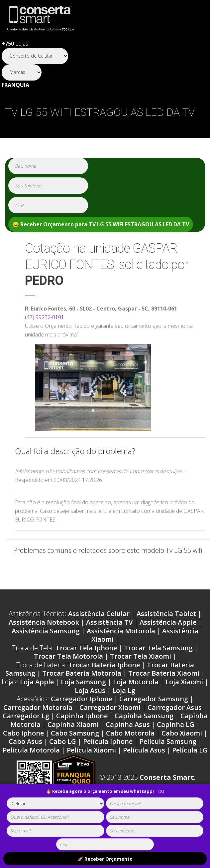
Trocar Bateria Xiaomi (164, 673)
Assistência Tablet (166, 614)
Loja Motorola (136, 682)
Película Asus (144, 750)
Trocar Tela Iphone (86, 648)
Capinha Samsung (144, 716)
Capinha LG (176, 724)
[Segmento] (35, 56)
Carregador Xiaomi (110, 707)
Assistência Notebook (44, 622)
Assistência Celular (99, 614)
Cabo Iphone (23, 733)
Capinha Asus (128, 724)
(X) (161, 791)
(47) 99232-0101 (45, 317)
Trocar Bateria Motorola (82, 673)
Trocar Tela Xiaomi (141, 656)
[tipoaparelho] (55, 803)
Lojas (15, 44)
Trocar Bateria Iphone (104, 665)
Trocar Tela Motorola (68, 656)
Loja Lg (124, 690)
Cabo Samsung (75, 733)
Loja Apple (37, 682)
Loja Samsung (83, 682)
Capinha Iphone (82, 716)
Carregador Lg (26, 716)
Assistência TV (109, 622)
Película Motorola (31, 750)
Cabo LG (63, 741)
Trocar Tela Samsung (158, 648)
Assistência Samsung (46, 631)
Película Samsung (168, 741)
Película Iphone (108, 741)
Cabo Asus (25, 741)
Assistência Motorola (121, 631)
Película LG (190, 750)
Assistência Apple (168, 622)
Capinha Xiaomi (73, 724)
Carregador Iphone (82, 699)
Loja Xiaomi (184, 682)
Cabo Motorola (130, 733)
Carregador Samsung (154, 699)
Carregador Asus (175, 707)
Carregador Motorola (38, 707)
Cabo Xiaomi (182, 733)
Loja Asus (90, 690)
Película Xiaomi (91, 750)
